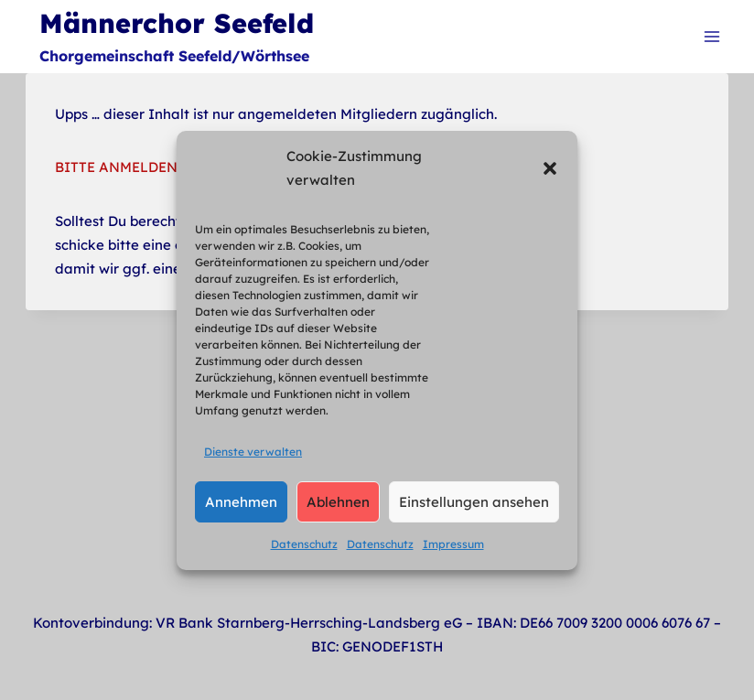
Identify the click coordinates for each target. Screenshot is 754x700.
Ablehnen (338, 502)
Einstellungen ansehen (474, 502)
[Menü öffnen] (711, 36)
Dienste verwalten (253, 452)
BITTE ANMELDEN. (118, 167)
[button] (550, 168)
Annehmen (241, 502)
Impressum (453, 544)
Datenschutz (304, 544)
